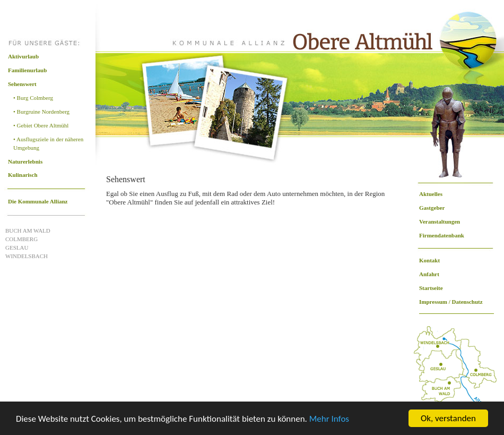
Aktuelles (431, 194)
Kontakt (429, 260)
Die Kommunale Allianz (38, 201)
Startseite (431, 288)
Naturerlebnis (25, 161)
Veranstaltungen (440, 221)
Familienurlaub (27, 70)
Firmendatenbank (442, 235)
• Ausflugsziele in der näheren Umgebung (48, 143)
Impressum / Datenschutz (451, 302)
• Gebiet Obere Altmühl (41, 125)
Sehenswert (22, 84)
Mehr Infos (329, 419)
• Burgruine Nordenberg (41, 112)
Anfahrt (429, 274)
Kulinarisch (23, 175)
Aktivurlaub (23, 56)
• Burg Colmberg (33, 98)
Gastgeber (432, 208)
